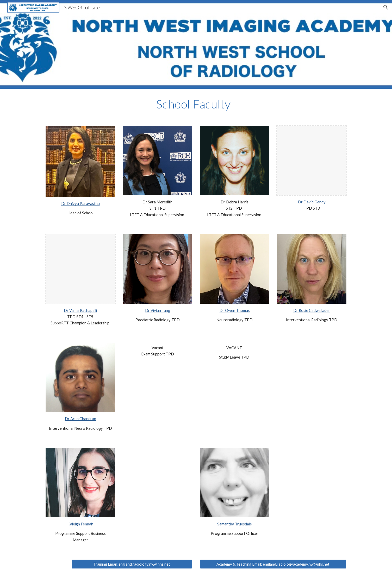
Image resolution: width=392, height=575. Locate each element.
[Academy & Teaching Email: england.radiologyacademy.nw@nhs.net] (273, 564)
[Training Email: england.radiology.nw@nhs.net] (132, 564)
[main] (196, 104)
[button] (386, 7)
